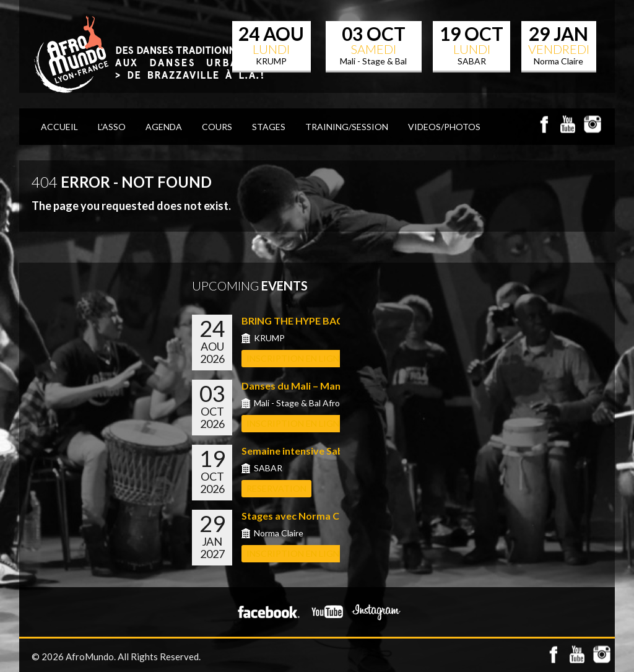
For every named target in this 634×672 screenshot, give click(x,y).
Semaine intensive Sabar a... (305, 451)
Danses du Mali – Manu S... (301, 386)
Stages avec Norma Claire (301, 516)
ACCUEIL (59, 127)
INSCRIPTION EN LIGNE (295, 358)
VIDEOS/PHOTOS (444, 127)
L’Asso (112, 127)
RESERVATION (276, 488)
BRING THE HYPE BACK (296, 321)
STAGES (269, 127)
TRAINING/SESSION (347, 127)
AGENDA (164, 127)
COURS (217, 127)
